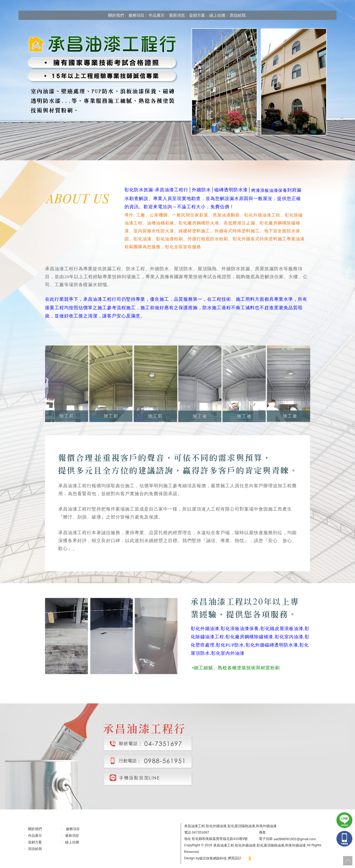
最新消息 (177, 15)
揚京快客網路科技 (213, 858)
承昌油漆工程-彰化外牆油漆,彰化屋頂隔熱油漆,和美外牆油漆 (260, 845)
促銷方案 (197, 15)
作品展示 (157, 15)
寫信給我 (238, 15)
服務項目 (136, 15)
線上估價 (217, 15)
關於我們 (116, 15)
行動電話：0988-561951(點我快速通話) (75, 329)
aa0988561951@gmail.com (295, 839)
